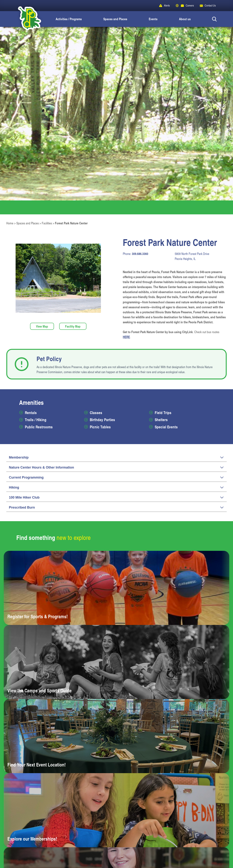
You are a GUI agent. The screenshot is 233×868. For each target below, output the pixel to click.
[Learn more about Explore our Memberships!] (116, 810)
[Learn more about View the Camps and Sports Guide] (116, 662)
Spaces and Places (115, 19)
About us (185, 19)
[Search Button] (214, 19)
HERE (126, 337)
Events (153, 19)
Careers (190, 5)
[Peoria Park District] (26, 19)
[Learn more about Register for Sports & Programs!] (116, 588)
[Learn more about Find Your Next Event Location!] (116, 736)
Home (10, 223)
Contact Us (210, 5)
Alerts (167, 5)
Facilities (47, 223)
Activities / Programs (69, 19)
